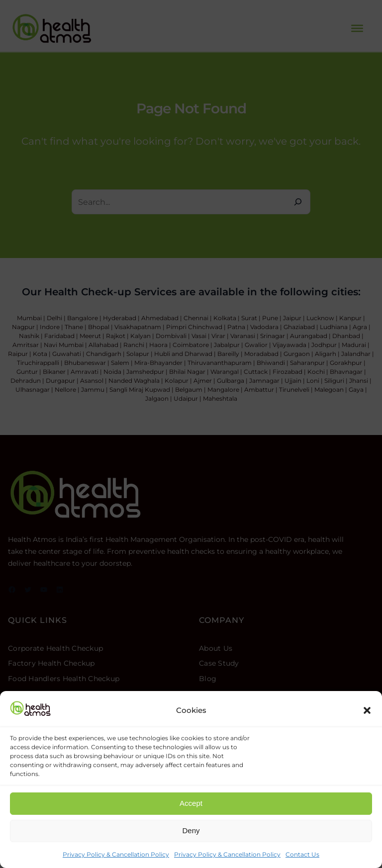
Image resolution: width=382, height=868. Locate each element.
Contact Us (302, 854)
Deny (191, 830)
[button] (367, 710)
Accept (191, 803)
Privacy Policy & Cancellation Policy (116, 854)
